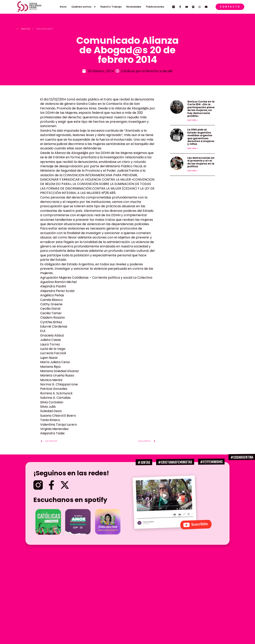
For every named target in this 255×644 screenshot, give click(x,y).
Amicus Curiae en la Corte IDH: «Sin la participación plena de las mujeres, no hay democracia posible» (201, 109)
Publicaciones (155, 7)
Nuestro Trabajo (111, 7)
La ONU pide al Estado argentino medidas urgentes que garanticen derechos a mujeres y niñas (201, 137)
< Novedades (43, 29)
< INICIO (24, 29)
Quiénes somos (84, 7)
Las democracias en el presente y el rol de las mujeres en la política (201, 162)
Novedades (134, 7)
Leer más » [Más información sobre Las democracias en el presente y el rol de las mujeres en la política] (193, 170)
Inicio (63, 7)
